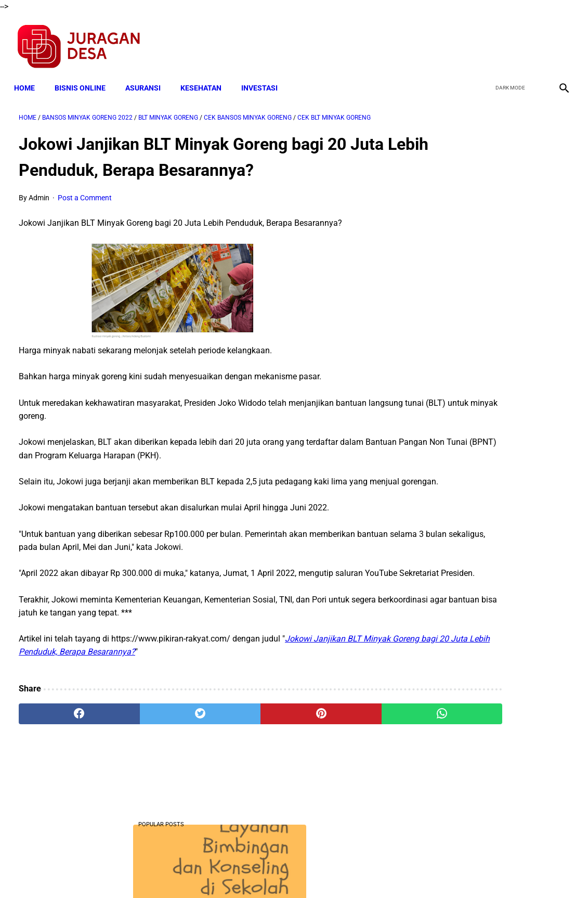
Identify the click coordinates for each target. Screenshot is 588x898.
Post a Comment (85, 191)
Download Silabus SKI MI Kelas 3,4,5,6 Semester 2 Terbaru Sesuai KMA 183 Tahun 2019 (490, 518)
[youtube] (534, 40)
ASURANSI (148, 76)
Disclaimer (289, 871)
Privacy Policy (239, 871)
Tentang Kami (430, 871)
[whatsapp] (341, 734)
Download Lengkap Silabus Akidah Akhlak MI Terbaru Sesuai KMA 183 (495, 440)
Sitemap (329, 871)
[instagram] (558, 40)
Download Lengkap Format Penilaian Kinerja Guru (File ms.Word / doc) (483, 765)
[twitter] (509, 40)
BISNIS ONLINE (85, 76)
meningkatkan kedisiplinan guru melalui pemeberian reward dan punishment (492, 595)
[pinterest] (249, 734)
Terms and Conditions (171, 871)
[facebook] (485, 40)
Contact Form (375, 871)
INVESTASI (264, 76)
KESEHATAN (206, 76)
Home (29, 76)
